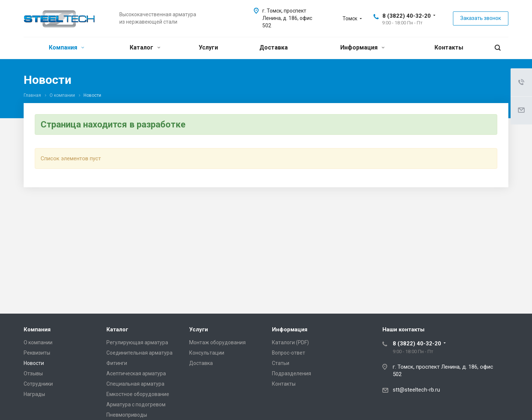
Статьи (281, 363)
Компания (66, 47)
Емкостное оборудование (138, 394)
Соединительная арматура (139, 353)
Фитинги (117, 363)
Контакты (449, 47)
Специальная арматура (135, 384)
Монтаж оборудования (217, 342)
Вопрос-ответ (289, 353)
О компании (38, 342)
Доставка (274, 47)
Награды (34, 394)
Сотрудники (38, 384)
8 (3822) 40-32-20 (407, 16)
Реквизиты (37, 353)
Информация (362, 47)
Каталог (145, 47)
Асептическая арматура (136, 373)
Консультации (207, 353)
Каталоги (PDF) (290, 342)
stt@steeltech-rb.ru (416, 390)
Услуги (208, 47)
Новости (34, 363)
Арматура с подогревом (136, 404)
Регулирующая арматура (137, 342)
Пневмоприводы (127, 415)
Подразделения (291, 373)
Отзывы (33, 373)
